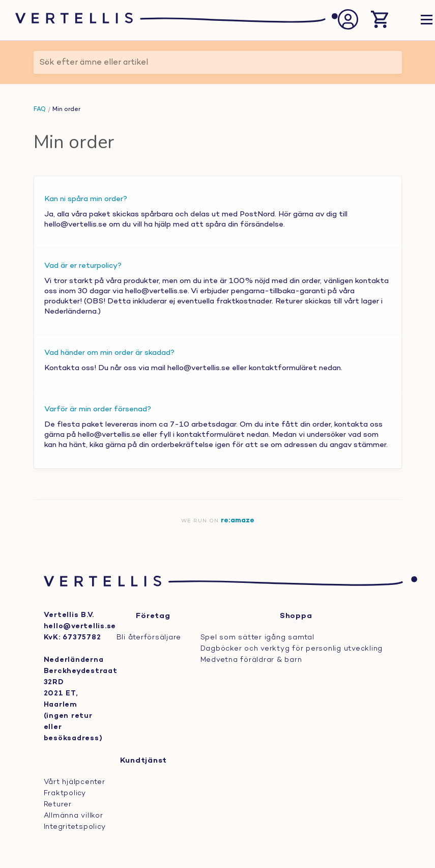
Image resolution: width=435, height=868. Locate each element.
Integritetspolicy (75, 827)
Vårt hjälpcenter (75, 782)
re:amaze (238, 521)
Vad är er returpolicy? (83, 266)
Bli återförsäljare (149, 638)
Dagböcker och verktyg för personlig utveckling (292, 649)
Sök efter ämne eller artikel (94, 63)
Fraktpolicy (65, 793)
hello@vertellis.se (80, 626)
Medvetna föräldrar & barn (251, 660)
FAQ (40, 109)
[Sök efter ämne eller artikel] (218, 62)
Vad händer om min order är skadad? (109, 353)
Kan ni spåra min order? (86, 199)
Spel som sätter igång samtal (257, 638)
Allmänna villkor (74, 816)
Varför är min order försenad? (98, 409)
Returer (58, 805)
